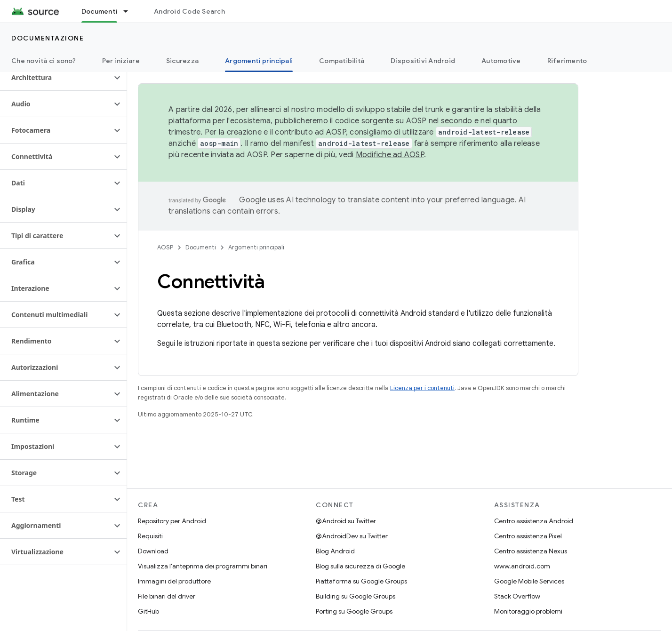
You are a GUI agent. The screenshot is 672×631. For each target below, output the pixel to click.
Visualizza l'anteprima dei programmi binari (203, 566)
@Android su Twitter (346, 521)
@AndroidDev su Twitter (352, 536)
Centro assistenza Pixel (528, 536)
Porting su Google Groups (354, 611)
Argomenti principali (256, 247)
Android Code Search (189, 11)
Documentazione (48, 38)
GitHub (148, 611)
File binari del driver (167, 596)
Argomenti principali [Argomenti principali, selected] (259, 61)
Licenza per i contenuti (422, 388)
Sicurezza (182, 61)
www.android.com (522, 566)
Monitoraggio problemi (528, 611)
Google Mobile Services (529, 581)
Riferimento (567, 61)
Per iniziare (121, 61)
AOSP (165, 247)
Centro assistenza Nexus (531, 551)
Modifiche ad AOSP (390, 155)
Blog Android (335, 551)
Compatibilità (342, 61)
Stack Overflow (517, 596)
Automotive (501, 61)
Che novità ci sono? (44, 61)
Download (153, 551)
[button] (56, 78)
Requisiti (150, 536)
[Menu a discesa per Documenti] (130, 11)
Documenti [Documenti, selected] (99, 11)
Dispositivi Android (423, 61)
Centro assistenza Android (534, 521)
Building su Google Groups (356, 596)
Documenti (201, 247)
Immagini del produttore (174, 581)
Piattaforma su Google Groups (361, 581)
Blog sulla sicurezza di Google (360, 566)
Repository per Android (172, 521)
